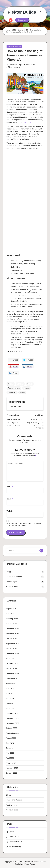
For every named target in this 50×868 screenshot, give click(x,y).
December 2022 (12, 653)
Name (10, 487)
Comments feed (15, 842)
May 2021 (10, 698)
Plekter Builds (22, 12)
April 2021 (10, 703)
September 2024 (13, 644)
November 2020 (12, 723)
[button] (22, 20)
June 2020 (10, 748)
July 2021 (10, 688)
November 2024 (12, 634)
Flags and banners (14, 388)
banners (30, 384)
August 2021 (11, 683)
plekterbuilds (17, 402)
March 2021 (11, 708)
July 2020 (10, 743)
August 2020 (11, 738)
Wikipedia (28, 122)
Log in (11, 832)
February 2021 (12, 713)
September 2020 (13, 733)
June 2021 (10, 693)
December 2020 (12, 718)
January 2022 (11, 668)
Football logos (12, 582)
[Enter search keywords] (25, 551)
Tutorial (22, 392)
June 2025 (10, 614)
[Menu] (41, 12)
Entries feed (14, 837)
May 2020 (10, 753)
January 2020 (11, 773)
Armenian (20, 384)
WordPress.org (15, 847)
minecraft (27, 388)
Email (10, 499)
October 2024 (11, 638)
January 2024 (11, 648)
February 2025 (12, 619)
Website (10, 511)
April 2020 (10, 758)
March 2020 (11, 763)
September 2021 (13, 678)
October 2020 (11, 728)
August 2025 (11, 609)
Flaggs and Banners (14, 46)
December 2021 (12, 673)
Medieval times (12, 587)
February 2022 (12, 663)
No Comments (14, 67)
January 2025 (11, 624)
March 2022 (11, 658)
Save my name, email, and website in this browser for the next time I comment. (24, 524)
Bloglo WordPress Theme (25, 864)
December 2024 (12, 629)
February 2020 (12, 768)
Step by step (12, 392)
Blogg (8, 572)
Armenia (11, 384)
